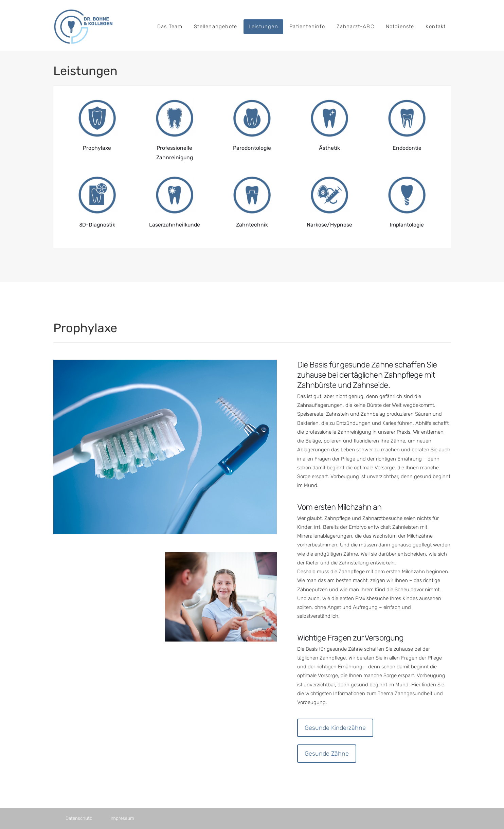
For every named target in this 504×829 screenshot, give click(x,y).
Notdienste (400, 26)
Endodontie (407, 148)
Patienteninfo (307, 26)
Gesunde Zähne (327, 754)
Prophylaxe (97, 148)
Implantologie (407, 225)
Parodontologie (252, 148)
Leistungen (263, 26)
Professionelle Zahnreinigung (175, 153)
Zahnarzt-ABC (355, 26)
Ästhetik (329, 148)
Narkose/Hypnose (329, 225)
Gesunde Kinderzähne (335, 728)
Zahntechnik (252, 225)
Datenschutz (79, 818)
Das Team (170, 26)
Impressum (122, 818)
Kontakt (436, 26)
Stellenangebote (215, 26)
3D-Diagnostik (97, 225)
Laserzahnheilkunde (175, 225)
